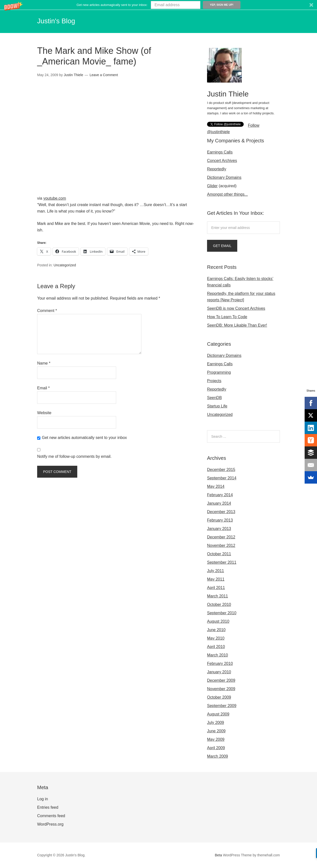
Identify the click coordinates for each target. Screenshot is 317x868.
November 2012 (221, 545)
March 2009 (218, 756)
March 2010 (218, 655)
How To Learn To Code (227, 317)
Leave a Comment (104, 75)
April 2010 (216, 647)
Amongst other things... (227, 194)
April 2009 (216, 748)
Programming (219, 372)
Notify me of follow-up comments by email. (74, 456)
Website (44, 412)
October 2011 (219, 554)
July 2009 (216, 723)
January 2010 (219, 672)
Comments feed (51, 816)
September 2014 (222, 478)
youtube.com (55, 198)
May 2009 (216, 739)
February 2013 (220, 520)
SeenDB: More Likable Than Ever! (237, 325)
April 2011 (216, 588)
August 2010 (218, 621)
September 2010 (222, 613)
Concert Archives (222, 161)
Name (44, 363)
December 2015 (221, 470)
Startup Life (217, 406)
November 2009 (221, 689)
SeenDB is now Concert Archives (236, 308)
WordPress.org (50, 824)
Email (43, 387)
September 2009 (222, 706)
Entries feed (48, 807)
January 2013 (219, 529)
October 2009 (219, 697)
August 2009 (218, 714)
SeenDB (214, 398)
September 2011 (222, 562)
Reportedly (217, 169)
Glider (212, 186)
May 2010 (216, 638)
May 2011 (216, 579)
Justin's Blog (61, 20)
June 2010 (216, 630)
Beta (219, 855)
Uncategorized (65, 265)
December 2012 (221, 537)
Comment (47, 310)
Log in (43, 799)
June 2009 (216, 731)
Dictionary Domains (224, 177)
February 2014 (220, 495)
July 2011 (216, 571)
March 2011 (218, 596)
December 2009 (221, 680)
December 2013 (221, 512)
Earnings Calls (220, 152)
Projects (214, 381)
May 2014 (216, 486)
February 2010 (220, 664)
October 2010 (219, 604)
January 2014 (219, 503)
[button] (158, 5)
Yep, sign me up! (222, 5)
